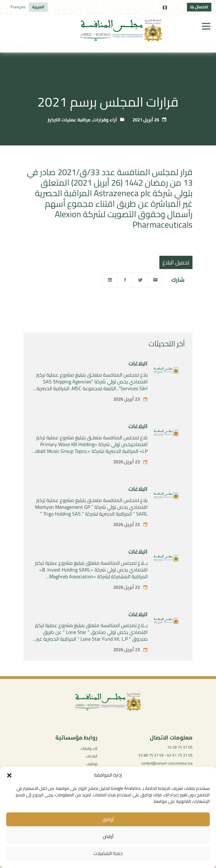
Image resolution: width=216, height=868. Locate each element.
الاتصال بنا (199, 7)
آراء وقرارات (105, 120)
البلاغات (138, 381)
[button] (9, 775)
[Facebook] (125, 280)
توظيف (92, 764)
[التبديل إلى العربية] (38, 7)
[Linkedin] (110, 280)
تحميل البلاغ (176, 262)
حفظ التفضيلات (108, 853)
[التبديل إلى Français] (18, 7)
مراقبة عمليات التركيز (69, 120)
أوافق (108, 819)
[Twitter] (140, 280)
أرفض (108, 836)
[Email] (155, 280)
